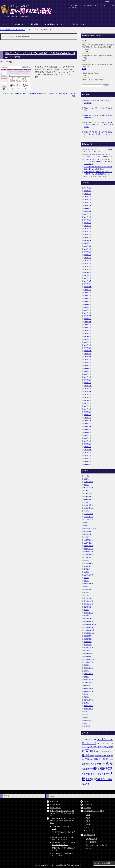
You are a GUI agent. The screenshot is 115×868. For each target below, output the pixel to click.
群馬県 (86, 703)
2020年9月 (88, 290)
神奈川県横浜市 (89, 691)
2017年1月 (88, 418)
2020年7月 (88, 296)
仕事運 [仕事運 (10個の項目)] (92, 751)
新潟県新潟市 (89, 613)
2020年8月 (88, 293)
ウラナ (84, 75)
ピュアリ (85, 60)
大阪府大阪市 (89, 546)
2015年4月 (88, 441)
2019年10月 (88, 322)
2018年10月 (88, 357)
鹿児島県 (87, 726)
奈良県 (86, 560)
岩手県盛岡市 (89, 589)
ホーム (5, 24)
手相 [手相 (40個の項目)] (93, 768)
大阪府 (86, 537)
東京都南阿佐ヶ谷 (90, 624)
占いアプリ (89, 831)
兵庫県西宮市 (89, 499)
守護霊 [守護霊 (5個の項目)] (92, 760)
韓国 (86, 723)
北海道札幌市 (89, 508)
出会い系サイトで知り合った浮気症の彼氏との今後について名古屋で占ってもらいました (98, 134)
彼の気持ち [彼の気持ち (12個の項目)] (87, 764)
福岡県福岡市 (89, 700)
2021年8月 (88, 269)
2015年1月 (88, 447)
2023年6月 (88, 258)
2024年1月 (88, 237)
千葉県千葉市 (89, 514)
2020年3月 (88, 307)
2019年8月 (88, 328)
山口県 (86, 572)
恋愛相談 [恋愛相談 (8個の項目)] (85, 769)
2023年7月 (88, 255)
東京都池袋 (88, 639)
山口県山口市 (89, 575)
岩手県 (86, 587)
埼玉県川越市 (89, 534)
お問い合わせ (54, 801)
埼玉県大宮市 (89, 531)
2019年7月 (88, 330)
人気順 (88, 815)
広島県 (86, 592)
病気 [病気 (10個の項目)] (101, 774)
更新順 (88, 821)
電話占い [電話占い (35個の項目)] (102, 779)
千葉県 (86, 511)
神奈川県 (87, 685)
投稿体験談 (34, 24)
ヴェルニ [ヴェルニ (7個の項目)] (98, 747)
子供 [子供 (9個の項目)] (87, 759)
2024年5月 (88, 226)
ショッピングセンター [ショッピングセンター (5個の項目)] (89, 740)
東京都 (86, 616)
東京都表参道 (89, 653)
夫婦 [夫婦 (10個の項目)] (92, 756)
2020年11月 (88, 284)
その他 (86, 476)
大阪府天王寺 (89, 549)
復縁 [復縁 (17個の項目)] (99, 764)
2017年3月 (88, 412)
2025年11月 (88, 191)
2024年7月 (88, 220)
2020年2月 (88, 310)
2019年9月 (88, 325)
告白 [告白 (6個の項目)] (108, 751)
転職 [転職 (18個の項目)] (88, 779)
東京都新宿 (88, 636)
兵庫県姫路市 (89, 494)
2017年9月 (88, 394)
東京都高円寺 (89, 662)
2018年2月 (88, 380)
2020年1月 (88, 313)
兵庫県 (86, 491)
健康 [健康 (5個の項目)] (97, 751)
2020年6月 (88, 299)
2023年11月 (88, 243)
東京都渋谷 (88, 642)
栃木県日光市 (89, 668)
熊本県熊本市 (89, 680)
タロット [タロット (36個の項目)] (103, 739)
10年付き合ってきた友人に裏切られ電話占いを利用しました (98, 116)
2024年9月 (88, 214)
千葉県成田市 (89, 517)
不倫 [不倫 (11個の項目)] (103, 747)
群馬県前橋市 (89, 706)
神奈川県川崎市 (89, 688)
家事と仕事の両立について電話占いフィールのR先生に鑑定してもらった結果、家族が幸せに (99, 125)
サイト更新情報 (55, 805)
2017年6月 (88, 403)
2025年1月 (88, 203)
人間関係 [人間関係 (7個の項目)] (109, 747)
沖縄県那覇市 (89, 674)
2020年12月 (88, 281)
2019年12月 (88, 316)
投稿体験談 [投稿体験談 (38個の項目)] (105, 768)
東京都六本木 (89, 621)
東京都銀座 (88, 656)
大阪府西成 (88, 557)
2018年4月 (88, 374)
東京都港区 (88, 645)
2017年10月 (88, 392)
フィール (85, 51)
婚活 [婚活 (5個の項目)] (83, 760)
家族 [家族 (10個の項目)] (96, 759)
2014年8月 (88, 456)
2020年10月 (88, 287)
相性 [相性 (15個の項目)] (106, 774)
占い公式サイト (91, 827)
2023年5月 (88, 261)
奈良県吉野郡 (89, 563)
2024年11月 (88, 208)
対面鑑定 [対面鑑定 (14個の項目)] (103, 759)
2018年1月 (88, 383)
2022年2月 (88, 267)
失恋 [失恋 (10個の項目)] (97, 756)
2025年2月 (88, 200)
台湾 (86, 523)
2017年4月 (88, 409)
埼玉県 (86, 526)
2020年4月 (88, 304)
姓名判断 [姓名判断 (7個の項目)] (107, 756)
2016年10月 (88, 426)
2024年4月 (88, 229)
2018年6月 (88, 368)
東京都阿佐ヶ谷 (89, 659)
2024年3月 (88, 232)
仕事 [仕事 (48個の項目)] (85, 751)
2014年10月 (88, 450)
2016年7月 (88, 435)
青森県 (86, 715)
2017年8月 (88, 397)
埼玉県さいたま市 (90, 528)
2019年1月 (88, 348)
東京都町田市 (89, 648)
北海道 (86, 502)
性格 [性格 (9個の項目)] (104, 764)
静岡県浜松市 (89, 720)
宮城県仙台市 (89, 566)
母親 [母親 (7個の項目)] (84, 774)
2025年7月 (88, 194)
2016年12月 (88, 421)
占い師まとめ (19, 24)
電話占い (87, 712)
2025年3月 (88, 197)
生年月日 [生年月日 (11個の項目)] (95, 774)
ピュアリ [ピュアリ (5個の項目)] (91, 747)
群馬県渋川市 (89, 709)
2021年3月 (88, 272)
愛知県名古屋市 (89, 604)
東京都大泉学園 (89, 630)
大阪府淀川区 (89, 555)
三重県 (86, 479)
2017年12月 (88, 386)
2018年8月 (88, 362)
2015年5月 (88, 438)
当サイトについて (78, 24)
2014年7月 (88, 458)
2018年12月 (88, 351)
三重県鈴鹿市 (89, 482)
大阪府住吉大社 (89, 540)
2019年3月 (88, 342)
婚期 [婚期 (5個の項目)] (112, 756)
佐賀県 (86, 485)
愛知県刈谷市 (89, 598)
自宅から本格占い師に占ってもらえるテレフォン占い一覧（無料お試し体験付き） (62, 813)
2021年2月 (88, 275)
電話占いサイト (91, 824)
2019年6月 (88, 333)
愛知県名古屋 (89, 601)
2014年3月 (88, 464)
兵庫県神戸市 (89, 496)
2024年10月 (88, 211)
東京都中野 (88, 619)
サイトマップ (111, 2)
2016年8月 (88, 432)
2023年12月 (88, 240)
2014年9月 (88, 453)
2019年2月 (88, 345)
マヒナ (84, 40)
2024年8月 (88, 217)
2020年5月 (88, 301)
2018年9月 (88, 360)
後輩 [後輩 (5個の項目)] (95, 764)
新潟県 (86, 610)
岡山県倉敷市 (89, 584)
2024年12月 (88, 205)
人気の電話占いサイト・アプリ (55, 24)
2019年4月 (88, 339)
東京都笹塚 (88, 651)
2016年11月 (88, 424)
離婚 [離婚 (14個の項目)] (93, 779)
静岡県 (86, 717)
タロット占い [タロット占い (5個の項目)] (101, 744)
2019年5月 (88, 336)
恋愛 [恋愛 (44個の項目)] (109, 763)
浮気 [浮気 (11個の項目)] (88, 774)
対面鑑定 (87, 569)
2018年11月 (88, 354)
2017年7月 (88, 400)
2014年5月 (88, 461)
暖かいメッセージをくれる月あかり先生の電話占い (98, 109)
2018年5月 (88, 371)
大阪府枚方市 (89, 552)
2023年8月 (88, 252)
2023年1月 (88, 264)
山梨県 (86, 581)
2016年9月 (88, 429)
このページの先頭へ (105, 863)
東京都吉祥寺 (89, 627)
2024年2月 (88, 235)
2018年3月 (88, 377)
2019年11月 (88, 319)
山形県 (86, 578)
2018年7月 (88, 365)
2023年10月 (88, 246)
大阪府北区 (88, 543)
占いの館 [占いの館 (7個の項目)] (102, 751)
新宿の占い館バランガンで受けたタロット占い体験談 (98, 102)
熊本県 (86, 677)
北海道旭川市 (89, 505)
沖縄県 (86, 671)
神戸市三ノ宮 (89, 694)
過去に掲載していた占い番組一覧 (96, 845)
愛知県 (86, 595)
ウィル (84, 69)
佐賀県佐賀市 (89, 488)
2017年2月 (88, 415)
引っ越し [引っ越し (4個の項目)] (111, 760)
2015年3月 (88, 444)
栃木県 (86, 665)
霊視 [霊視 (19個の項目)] (88, 784)
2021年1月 (88, 278)
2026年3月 (88, 188)
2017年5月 (88, 406)
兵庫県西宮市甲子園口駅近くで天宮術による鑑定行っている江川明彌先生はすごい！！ (98, 174)
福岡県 (86, 697)
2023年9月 (88, 249)
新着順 (88, 818)
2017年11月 (88, 389)
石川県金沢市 (89, 683)
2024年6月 (88, 223)
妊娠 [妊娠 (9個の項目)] (101, 756)
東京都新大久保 (89, 633)
